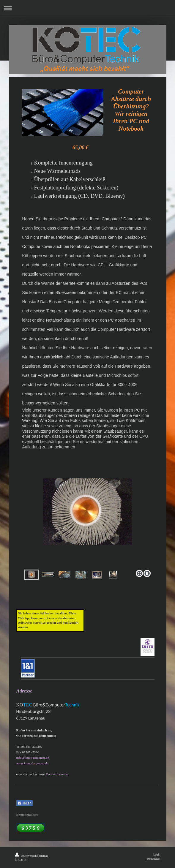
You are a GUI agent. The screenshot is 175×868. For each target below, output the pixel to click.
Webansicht (153, 859)
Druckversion (26, 856)
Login (157, 854)
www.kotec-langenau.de (32, 763)
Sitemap (43, 856)
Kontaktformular (57, 774)
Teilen (25, 803)
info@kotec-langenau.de (33, 758)
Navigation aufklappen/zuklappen (87, 8)
